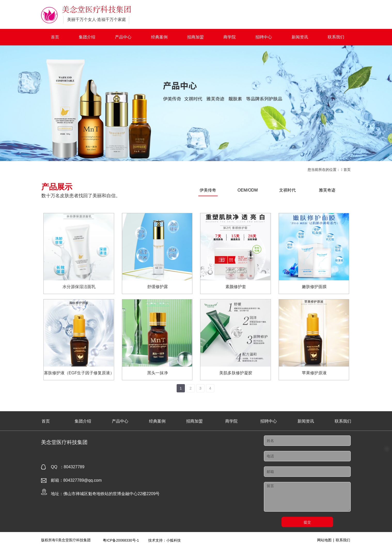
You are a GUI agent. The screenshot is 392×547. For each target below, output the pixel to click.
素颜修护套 (236, 287)
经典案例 (159, 37)
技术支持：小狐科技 (164, 540)
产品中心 (123, 37)
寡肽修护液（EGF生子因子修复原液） (79, 373)
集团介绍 (87, 37)
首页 (55, 37)
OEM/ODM (248, 190)
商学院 (230, 37)
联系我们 (336, 37)
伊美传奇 (208, 190)
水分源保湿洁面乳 (79, 287)
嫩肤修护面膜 (314, 287)
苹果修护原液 (314, 373)
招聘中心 (264, 37)
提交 (307, 522)
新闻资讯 (300, 37)
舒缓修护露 (158, 287)
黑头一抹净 (158, 373)
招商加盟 (195, 37)
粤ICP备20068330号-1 (121, 540)
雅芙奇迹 (327, 190)
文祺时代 (287, 190)
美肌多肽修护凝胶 (236, 373)
